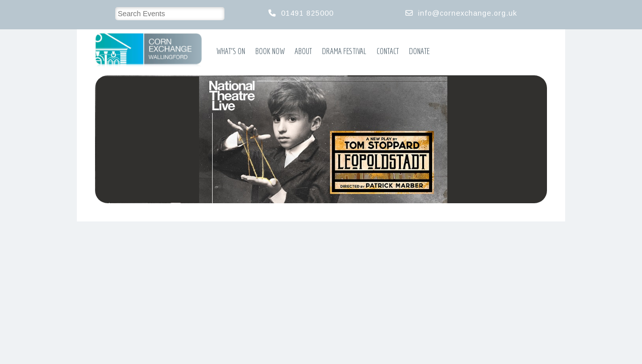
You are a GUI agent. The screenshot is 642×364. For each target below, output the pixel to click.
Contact (388, 51)
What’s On (231, 51)
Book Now (270, 51)
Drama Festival (344, 51)
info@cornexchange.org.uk (468, 13)
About (303, 51)
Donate (419, 51)
